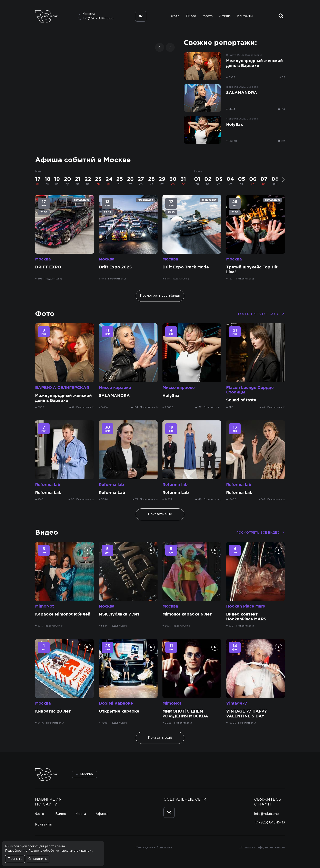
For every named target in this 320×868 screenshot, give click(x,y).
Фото (175, 16)
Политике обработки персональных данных (60, 851)
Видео (191, 16)
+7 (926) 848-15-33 (98, 18)
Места (208, 16)
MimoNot (44, 606)
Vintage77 (237, 703)
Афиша (225, 16)
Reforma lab (48, 485)
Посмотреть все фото (261, 314)
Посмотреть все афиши (160, 296)
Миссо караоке (115, 388)
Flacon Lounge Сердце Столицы (250, 390)
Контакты (245, 16)
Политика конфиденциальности (262, 848)
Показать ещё (160, 514)
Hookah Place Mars (246, 606)
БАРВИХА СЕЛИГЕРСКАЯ (62, 388)
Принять (15, 859)
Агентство (164, 848)
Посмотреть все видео (261, 533)
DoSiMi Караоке (116, 703)
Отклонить (38, 859)
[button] (160, 47)
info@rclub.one (266, 814)
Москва (43, 259)
